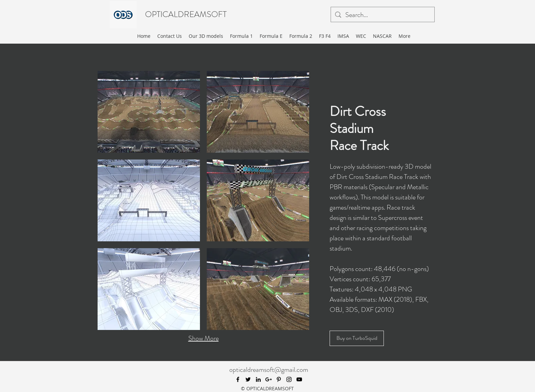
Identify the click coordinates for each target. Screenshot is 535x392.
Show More (204, 338)
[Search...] (383, 15)
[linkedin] (258, 379)
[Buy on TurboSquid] (357, 338)
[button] (149, 112)
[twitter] (248, 379)
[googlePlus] (269, 379)
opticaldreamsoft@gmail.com (269, 370)
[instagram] (289, 379)
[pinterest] (279, 379)
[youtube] (299, 379)
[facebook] (238, 379)
